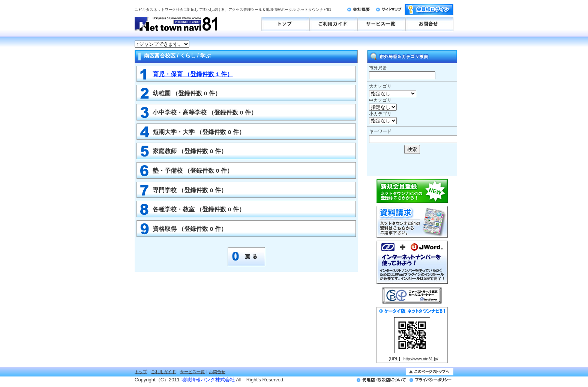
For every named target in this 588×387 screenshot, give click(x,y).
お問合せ (217, 372)
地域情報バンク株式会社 (209, 380)
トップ (141, 372)
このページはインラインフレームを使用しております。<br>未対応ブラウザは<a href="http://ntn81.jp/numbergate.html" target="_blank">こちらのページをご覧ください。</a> (388, 44)
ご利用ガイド (163, 372)
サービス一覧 (192, 372)
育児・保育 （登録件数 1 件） (193, 74)
